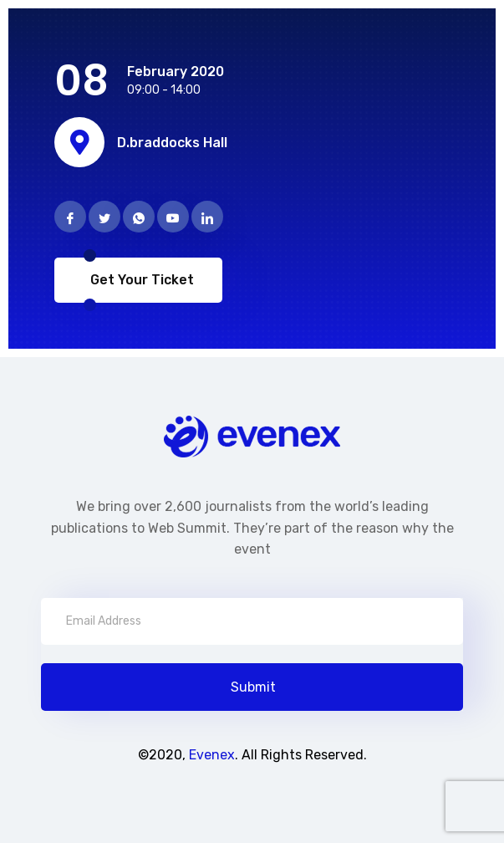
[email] (252, 621)
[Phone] (139, 217)
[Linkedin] (207, 217)
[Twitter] (104, 217)
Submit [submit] (253, 687)
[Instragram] (173, 217)
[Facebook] (70, 217)
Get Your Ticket (140, 280)
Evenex (212, 755)
